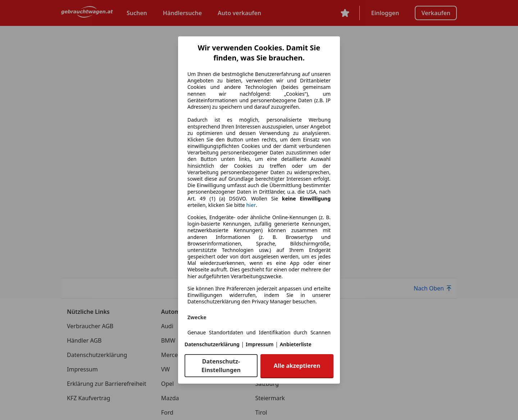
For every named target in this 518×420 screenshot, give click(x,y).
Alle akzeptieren (297, 366)
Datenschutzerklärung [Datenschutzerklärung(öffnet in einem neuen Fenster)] (212, 344)
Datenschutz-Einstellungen (221, 366)
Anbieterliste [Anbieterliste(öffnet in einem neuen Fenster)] (296, 344)
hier (251, 205)
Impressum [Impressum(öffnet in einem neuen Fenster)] (260, 344)
